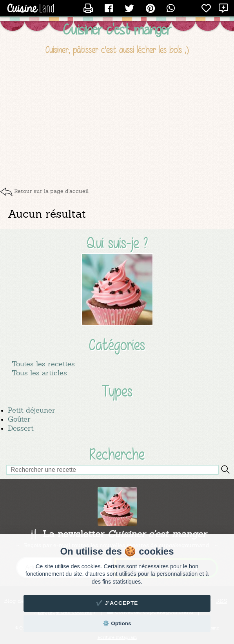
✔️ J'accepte (117, 603)
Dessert (21, 428)
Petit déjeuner (32, 410)
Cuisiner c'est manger (117, 29)
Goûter (19, 419)
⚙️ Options (117, 623)
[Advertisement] (117, 121)
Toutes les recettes (43, 364)
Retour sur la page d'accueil (51, 191)
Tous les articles (39, 373)
